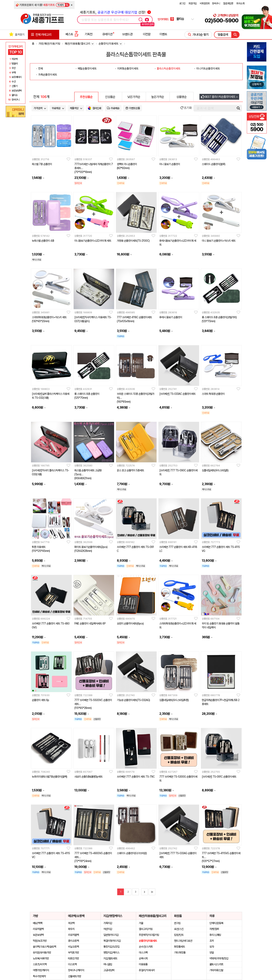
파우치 (71, 929)
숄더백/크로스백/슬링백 (44, 947)
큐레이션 (107, 34)
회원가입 (193, 3)
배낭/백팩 (38, 923)
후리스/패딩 (215, 935)
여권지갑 (108, 929)
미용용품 (143, 964)
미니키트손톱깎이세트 (208, 69)
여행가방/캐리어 (41, 970)
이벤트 (163, 34)
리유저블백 (38, 929)
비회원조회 (205, 3)
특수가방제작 (39, 976)
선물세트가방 (75, 976)
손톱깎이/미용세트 (148, 941)
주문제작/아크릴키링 (149, 935)
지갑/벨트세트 (110, 958)
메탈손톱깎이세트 (87, 69)
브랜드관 (127, 34)
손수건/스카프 (146, 947)
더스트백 (72, 964)
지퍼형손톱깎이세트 (128, 69)
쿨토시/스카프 (216, 964)
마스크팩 (143, 953)
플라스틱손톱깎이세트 (169, 69)
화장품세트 (179, 947)
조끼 (212, 941)
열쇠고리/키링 (146, 929)
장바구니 (216, 3)
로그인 (182, 3)
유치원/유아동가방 (42, 953)
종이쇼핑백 (73, 941)
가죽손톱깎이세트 (48, 75)
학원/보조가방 (40, 941)
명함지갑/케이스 (111, 953)
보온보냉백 (38, 935)
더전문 (147, 34)
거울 (141, 923)
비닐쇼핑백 (73, 947)
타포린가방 (73, 958)
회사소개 (240, 3)
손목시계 (143, 958)
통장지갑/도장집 (111, 947)
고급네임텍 (109, 970)
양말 (212, 953)
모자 (212, 947)
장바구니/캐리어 (76, 970)
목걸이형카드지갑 (112, 941)
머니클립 (108, 964)
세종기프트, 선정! (115, 12)
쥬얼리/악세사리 (147, 970)
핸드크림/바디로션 (183, 941)
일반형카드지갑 (111, 935)
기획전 (89, 34)
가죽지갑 (108, 923)
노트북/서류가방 (41, 958)
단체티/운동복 (216, 923)
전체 (41, 69)
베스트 (72, 34)
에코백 (71, 923)
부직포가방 (73, 953)
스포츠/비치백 (40, 964)
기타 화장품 (180, 953)
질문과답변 (228, 3)
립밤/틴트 (179, 935)
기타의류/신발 (216, 970)
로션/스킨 (179, 929)
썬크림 (177, 923)
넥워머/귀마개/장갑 (219, 958)
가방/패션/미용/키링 (49, 44)
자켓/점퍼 (214, 929)
